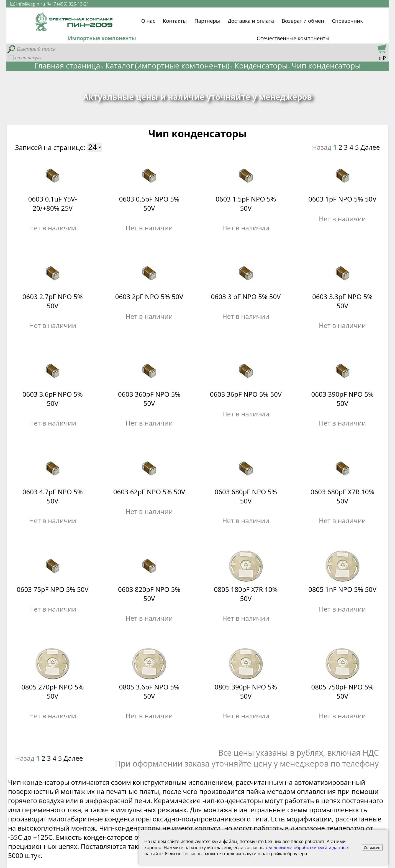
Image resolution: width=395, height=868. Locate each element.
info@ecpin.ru (28, 4)
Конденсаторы (261, 66)
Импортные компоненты (102, 38)
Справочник (347, 20)
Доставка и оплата (251, 20)
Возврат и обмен (303, 20)
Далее (370, 147)
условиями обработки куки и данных (309, 847)
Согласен (372, 847)
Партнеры (207, 20)
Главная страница (67, 66)
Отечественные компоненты (293, 38)
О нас (148, 20)
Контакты (175, 20)
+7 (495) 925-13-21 (68, 4)
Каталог (120, 66)
